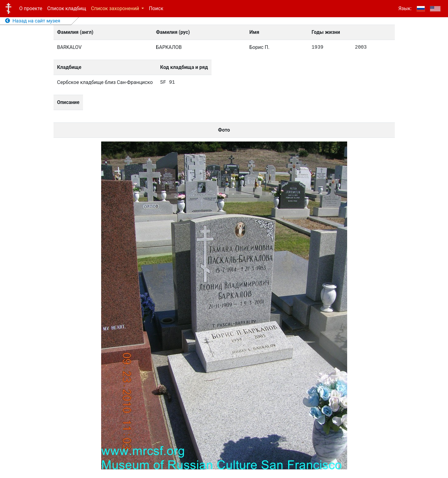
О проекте (31, 8)
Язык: (405, 8)
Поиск (156, 8)
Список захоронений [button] (116, 8)
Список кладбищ (67, 8)
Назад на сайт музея (33, 21)
